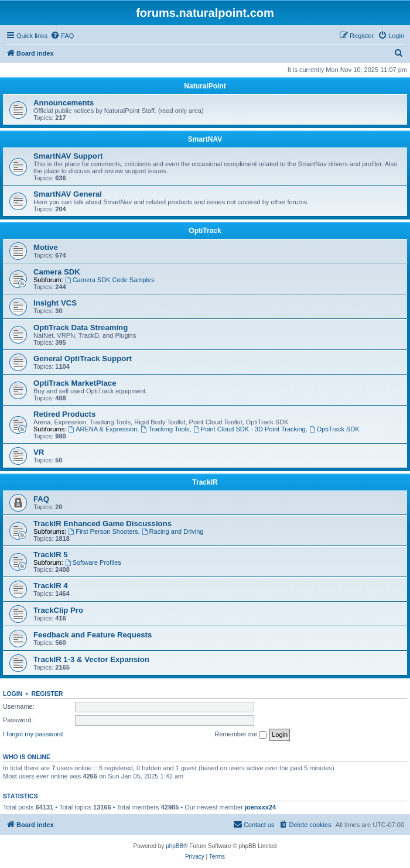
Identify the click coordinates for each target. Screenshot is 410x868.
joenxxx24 (260, 807)
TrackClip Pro (58, 610)
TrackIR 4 (51, 586)
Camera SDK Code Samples (110, 280)
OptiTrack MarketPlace (75, 383)
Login (13, 694)
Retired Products (64, 414)
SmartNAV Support (68, 156)
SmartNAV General (68, 194)
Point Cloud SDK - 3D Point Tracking (250, 429)
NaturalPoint (205, 86)
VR (39, 452)
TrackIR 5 (51, 555)
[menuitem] (62, 36)
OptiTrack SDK (334, 429)
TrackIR (205, 482)
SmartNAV (205, 139)
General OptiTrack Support (83, 358)
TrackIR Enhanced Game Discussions (102, 524)
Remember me (240, 735)
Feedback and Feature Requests (93, 635)
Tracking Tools (165, 429)
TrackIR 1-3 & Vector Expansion (91, 659)
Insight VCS (55, 303)
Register (47, 694)
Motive (46, 247)
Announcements (64, 103)
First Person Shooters (103, 531)
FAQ (41, 499)
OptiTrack (205, 231)
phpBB (175, 846)
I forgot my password (33, 734)
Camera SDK (57, 272)
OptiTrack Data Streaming (81, 327)
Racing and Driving (173, 531)
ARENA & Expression (102, 429)
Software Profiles (93, 562)
